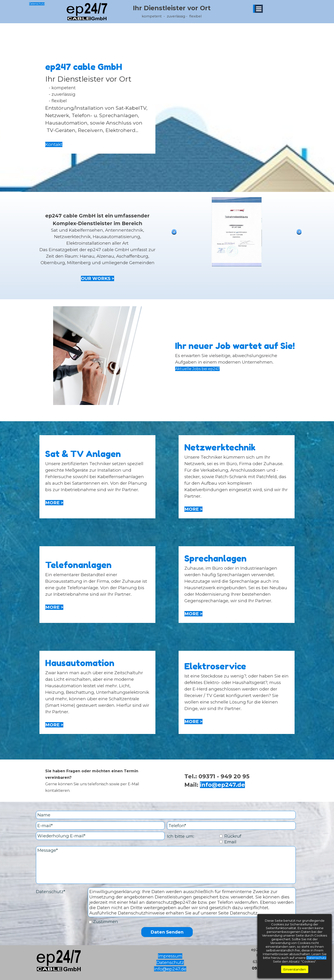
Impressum (170, 956)
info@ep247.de (222, 785)
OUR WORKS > (98, 278)
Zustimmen (106, 922)
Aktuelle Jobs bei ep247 (197, 369)
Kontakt (54, 141)
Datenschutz (37, 4)
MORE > (54, 503)
